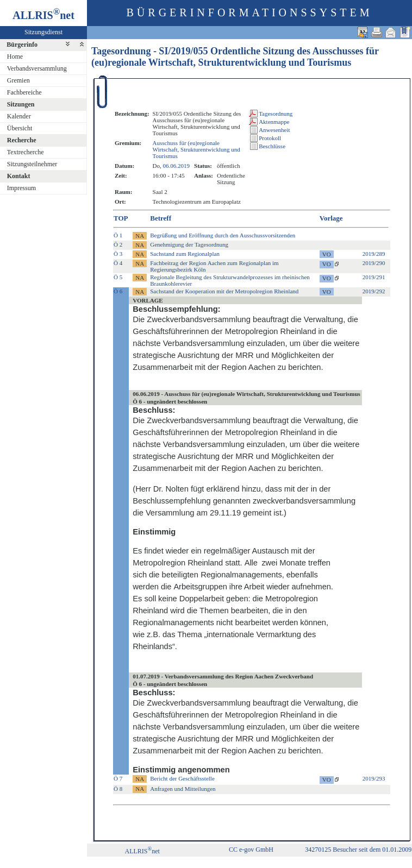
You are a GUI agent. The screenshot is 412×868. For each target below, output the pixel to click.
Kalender (19, 116)
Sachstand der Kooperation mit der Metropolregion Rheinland (224, 291)
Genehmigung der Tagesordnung (189, 244)
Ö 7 (118, 778)
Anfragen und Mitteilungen (183, 789)
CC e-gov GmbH (251, 850)
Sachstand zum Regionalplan (185, 254)
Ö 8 (118, 789)
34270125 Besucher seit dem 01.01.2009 (358, 850)
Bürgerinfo (22, 45)
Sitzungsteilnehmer (32, 164)
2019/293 (374, 778)
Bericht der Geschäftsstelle (182, 778)
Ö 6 (118, 291)
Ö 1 (118, 235)
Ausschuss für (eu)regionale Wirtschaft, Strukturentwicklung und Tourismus (196, 149)
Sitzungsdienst (43, 32)
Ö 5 (118, 277)
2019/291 (374, 277)
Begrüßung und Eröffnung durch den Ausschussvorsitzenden (223, 235)
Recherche (22, 140)
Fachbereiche (24, 92)
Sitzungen (21, 104)
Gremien (18, 80)
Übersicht (20, 128)
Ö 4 (118, 263)
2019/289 (374, 254)
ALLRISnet (142, 851)
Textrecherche (26, 152)
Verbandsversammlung (37, 68)
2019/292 (374, 291)
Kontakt (19, 176)
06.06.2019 (177, 166)
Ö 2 (118, 244)
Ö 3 (118, 254)
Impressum (21, 188)
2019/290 (374, 263)
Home (15, 56)
